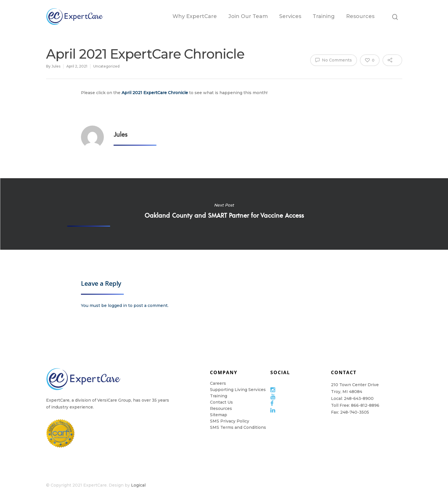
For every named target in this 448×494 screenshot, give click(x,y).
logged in (117, 305)
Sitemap (219, 415)
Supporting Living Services (238, 390)
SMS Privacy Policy (230, 421)
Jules (56, 66)
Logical (138, 485)
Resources (360, 16)
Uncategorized (106, 66)
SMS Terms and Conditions (238, 427)
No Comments (334, 60)
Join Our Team (248, 16)
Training (324, 16)
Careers (218, 383)
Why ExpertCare (195, 16)
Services (290, 16)
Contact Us (221, 402)
